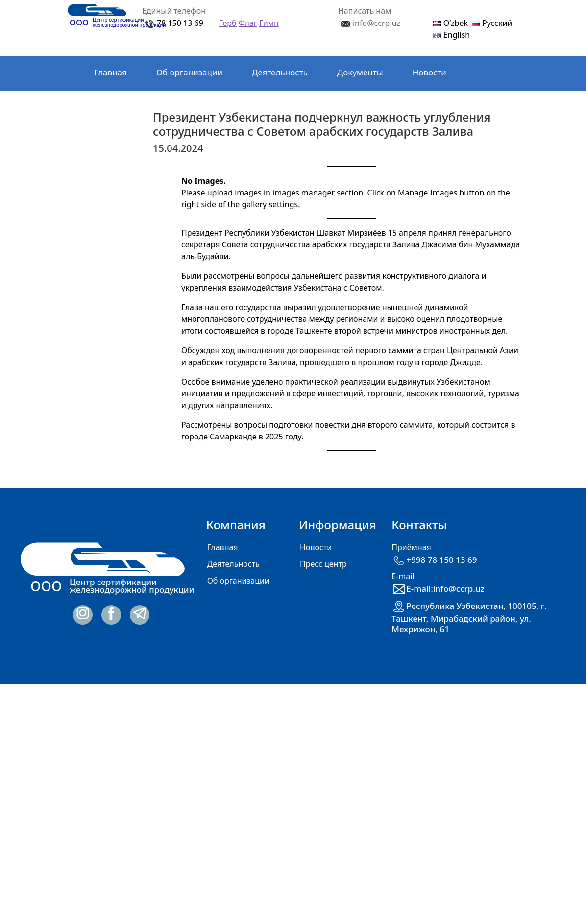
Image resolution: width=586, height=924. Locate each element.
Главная (110, 72)
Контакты (113, 105)
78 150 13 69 (180, 23)
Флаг (248, 23)
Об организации (189, 72)
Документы (360, 72)
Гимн (269, 23)
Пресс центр (323, 564)
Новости (429, 72)
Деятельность (280, 72)
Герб (228, 23)
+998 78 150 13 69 (434, 560)
